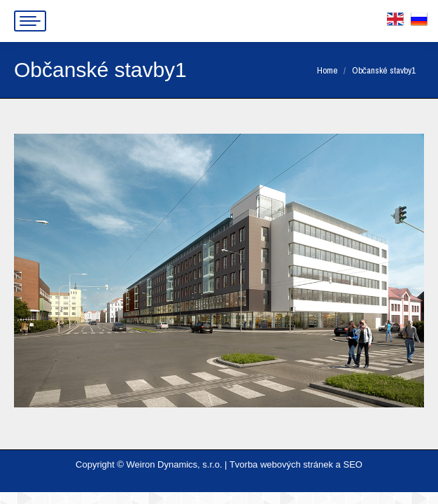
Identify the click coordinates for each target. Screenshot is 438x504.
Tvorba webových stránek (281, 464)
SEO (352, 464)
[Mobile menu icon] (30, 21)
